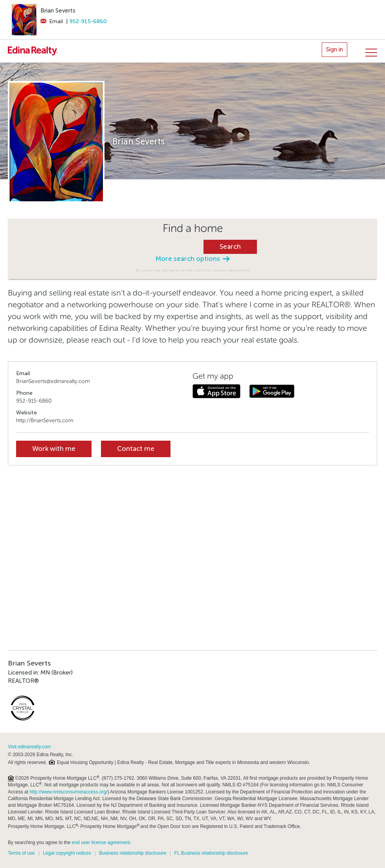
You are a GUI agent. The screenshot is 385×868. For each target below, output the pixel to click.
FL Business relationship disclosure (211, 853)
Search (230, 247)
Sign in (335, 49)
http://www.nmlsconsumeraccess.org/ (68, 792)
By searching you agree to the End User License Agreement (193, 270)
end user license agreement (101, 842)
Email (52, 21)
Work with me (54, 449)
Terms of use (21, 853)
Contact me (136, 449)
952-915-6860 (88, 21)
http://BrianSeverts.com (45, 420)
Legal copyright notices (67, 853)
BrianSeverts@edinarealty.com (53, 381)
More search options (192, 259)
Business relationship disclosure (133, 853)
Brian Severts (58, 11)
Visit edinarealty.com (29, 747)
